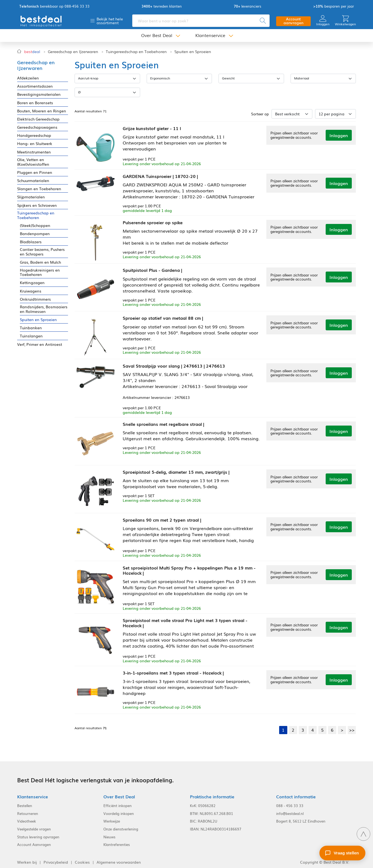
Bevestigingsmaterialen (39, 94)
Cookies (82, 859)
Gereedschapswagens (37, 127)
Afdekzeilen (28, 78)
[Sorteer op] (292, 114)
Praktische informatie (212, 794)
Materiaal (302, 78)
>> (352, 727)
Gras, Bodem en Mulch (40, 262)
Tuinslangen (31, 336)
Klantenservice (210, 36)
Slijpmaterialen (31, 197)
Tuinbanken (31, 328)
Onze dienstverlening (121, 826)
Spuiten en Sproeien (193, 52)
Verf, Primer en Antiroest (40, 344)
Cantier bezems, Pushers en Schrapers (42, 252)
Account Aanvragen (34, 842)
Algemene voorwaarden (119, 859)
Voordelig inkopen (119, 811)
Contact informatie (296, 794)
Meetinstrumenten (34, 152)
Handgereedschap (34, 135)
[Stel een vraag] (342, 853)
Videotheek (27, 818)
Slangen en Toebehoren (39, 189)
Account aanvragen (293, 21)
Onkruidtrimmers (35, 299)
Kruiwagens (31, 291)
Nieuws (109, 834)
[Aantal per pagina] (335, 114)
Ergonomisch (160, 78)
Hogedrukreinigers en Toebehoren (40, 272)
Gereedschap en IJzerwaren (73, 52)
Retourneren (28, 811)
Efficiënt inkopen (118, 803)
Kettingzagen (32, 283)
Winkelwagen (345, 21)
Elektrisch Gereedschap (38, 119)
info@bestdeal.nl (290, 811)
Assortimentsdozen (35, 86)
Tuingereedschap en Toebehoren (136, 52)
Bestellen (25, 803)
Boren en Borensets (35, 103)
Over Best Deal (157, 36)
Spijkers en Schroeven (37, 205)
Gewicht (228, 78)
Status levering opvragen (38, 834)
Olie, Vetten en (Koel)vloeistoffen (33, 162)
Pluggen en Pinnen (35, 172)
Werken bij (27, 859)
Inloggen (323, 21)
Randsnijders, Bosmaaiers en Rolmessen (44, 309)
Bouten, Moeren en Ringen (42, 111)
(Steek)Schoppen (35, 225)
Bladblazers (31, 242)
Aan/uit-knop (88, 78)
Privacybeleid (56, 859)
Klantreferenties (117, 842)
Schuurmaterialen (33, 181)
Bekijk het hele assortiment (110, 21)
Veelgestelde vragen (34, 826)
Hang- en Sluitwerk (35, 144)
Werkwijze (112, 818)
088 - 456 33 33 (290, 803)
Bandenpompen (35, 234)
